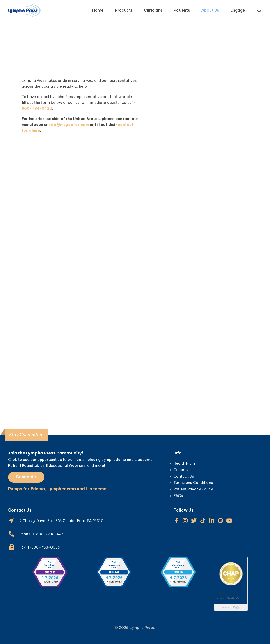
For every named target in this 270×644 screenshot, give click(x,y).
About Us (210, 10)
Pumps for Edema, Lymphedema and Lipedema (57, 489)
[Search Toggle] (259, 11)
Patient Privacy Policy (193, 489)
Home (98, 10)
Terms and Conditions (193, 483)
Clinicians (153, 10)
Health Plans (185, 463)
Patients (182, 10)
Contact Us (184, 476)
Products (124, 10)
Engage (238, 10)
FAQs (178, 496)
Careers (181, 470)
